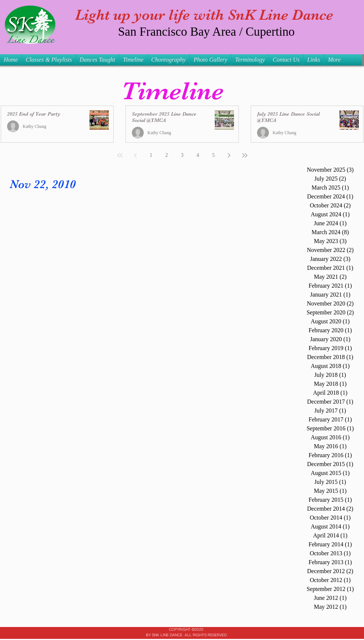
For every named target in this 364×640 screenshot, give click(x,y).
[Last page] (245, 155)
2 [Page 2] (167, 155)
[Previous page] (136, 155)
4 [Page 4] (198, 155)
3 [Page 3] (182, 155)
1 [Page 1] (151, 155)
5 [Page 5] (213, 155)
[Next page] (229, 155)
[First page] (120, 155)
